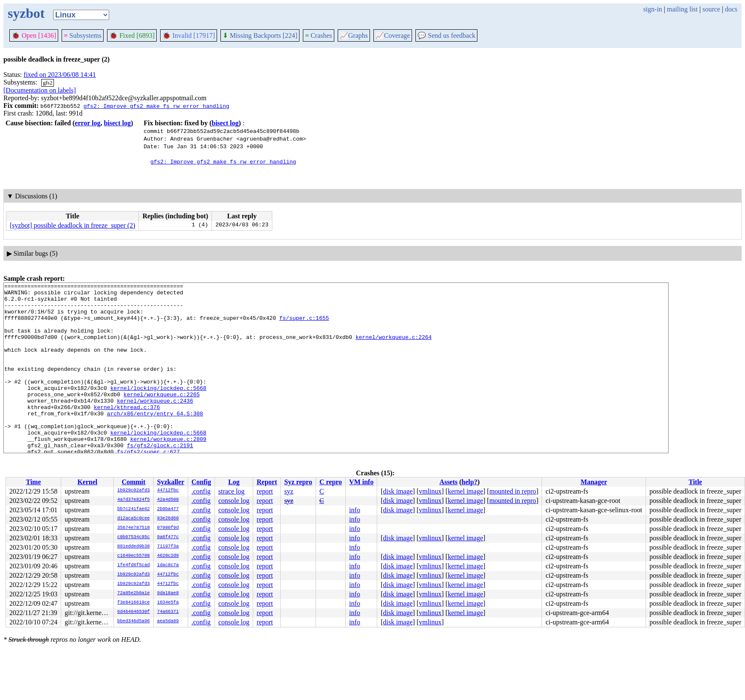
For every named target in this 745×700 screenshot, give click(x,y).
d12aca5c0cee (134, 519)
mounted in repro (513, 491)
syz (289, 491)
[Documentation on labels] (40, 90)
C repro (331, 482)
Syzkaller (171, 482)
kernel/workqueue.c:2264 (394, 348)
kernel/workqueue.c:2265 (162, 417)
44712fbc (168, 491)
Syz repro (298, 482)
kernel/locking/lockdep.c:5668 (158, 409)
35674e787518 (134, 528)
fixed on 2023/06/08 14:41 (60, 75)
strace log (231, 491)
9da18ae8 (168, 593)
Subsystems (83, 35)
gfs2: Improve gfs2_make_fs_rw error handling (156, 106)
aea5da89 (168, 621)
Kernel (87, 482)
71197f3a (168, 547)
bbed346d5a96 (134, 621)
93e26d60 (168, 519)
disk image (398, 491)
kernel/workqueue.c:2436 (155, 425)
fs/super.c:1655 (304, 325)
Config (201, 482)
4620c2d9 (168, 556)
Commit (133, 482)
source (711, 9)
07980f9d (168, 528)
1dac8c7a (168, 565)
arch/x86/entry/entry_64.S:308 (155, 440)
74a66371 (168, 612)
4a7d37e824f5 (134, 500)
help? (470, 482)
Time (33, 482)
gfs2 (48, 83)
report (265, 491)
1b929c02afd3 (134, 491)
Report (267, 482)
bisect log (117, 123)
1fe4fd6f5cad (134, 565)
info (355, 510)
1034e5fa (168, 603)
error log (87, 123)
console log (234, 501)
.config (201, 491)
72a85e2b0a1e (134, 593)
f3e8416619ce (134, 603)
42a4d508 (168, 500)
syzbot (26, 13)
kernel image (465, 491)
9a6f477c (168, 537)
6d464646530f (134, 612)
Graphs (354, 35)
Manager (594, 482)
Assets (449, 482)
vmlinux (430, 491)
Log (234, 482)
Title (695, 482)
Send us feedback (446, 35)
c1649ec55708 (134, 556)
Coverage (393, 35)
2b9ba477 (168, 509)
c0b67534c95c (134, 537)
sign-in (652, 9)
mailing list (682, 9)
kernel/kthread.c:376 (127, 432)
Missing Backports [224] (260, 35)
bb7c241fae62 (134, 509)
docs (731, 9)
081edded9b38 (134, 547)
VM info (361, 482)
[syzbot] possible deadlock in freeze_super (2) (72, 225)
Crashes (319, 35)
